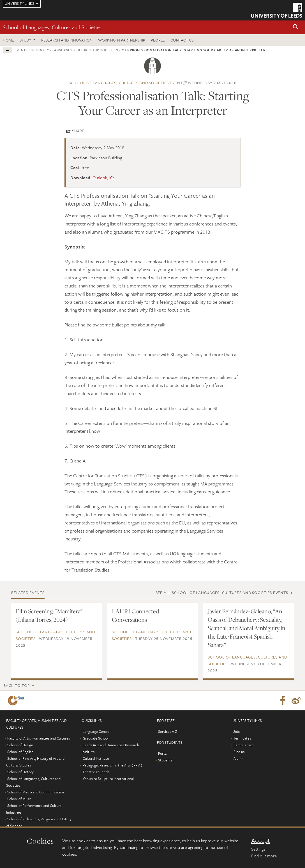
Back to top (17, 685)
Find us (239, 752)
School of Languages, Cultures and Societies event (126, 83)
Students (165, 760)
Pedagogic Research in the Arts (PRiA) (113, 765)
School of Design (20, 745)
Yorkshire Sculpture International (108, 779)
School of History (20, 772)
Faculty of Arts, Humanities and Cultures (39, 738)
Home (8, 40)
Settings (258, 849)
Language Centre (96, 731)
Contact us (182, 40)
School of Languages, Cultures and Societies (52, 27)
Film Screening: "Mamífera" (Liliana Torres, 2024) (49, 615)
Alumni (239, 758)
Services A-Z (168, 731)
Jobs (237, 731)
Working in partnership (122, 40)
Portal (163, 753)
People (158, 40)
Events (21, 50)
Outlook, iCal (104, 178)
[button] (296, 27)
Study (25, 40)
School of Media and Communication (36, 792)
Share (78, 131)
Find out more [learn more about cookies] (264, 856)
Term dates (242, 738)
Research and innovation (67, 40)
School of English (20, 752)
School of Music (19, 799)
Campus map (243, 745)
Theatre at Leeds (96, 772)
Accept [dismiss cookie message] (261, 841)
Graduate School (96, 738)
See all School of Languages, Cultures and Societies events (222, 592)
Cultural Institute (96, 758)
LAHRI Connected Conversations (135, 615)
